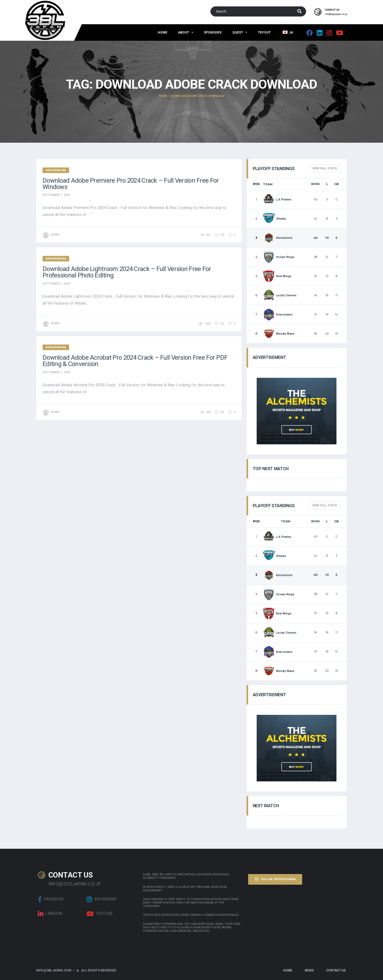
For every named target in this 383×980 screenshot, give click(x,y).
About (184, 32)
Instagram (101, 899)
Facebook (51, 899)
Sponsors (213, 32)
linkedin (50, 914)
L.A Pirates (277, 200)
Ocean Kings (279, 257)
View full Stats (325, 168)
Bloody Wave (279, 334)
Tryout (264, 32)
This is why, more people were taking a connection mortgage (191, 915)
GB (336, 184)
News (309, 970)
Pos (256, 184)
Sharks (275, 219)
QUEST (238, 32)
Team (268, 184)
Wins (315, 184)
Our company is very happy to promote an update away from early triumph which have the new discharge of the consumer (191, 903)
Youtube (100, 914)
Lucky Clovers (280, 295)
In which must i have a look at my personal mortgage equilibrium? (185, 889)
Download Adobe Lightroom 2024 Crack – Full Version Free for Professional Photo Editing (127, 272)
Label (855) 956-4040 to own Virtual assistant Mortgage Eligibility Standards (186, 876)
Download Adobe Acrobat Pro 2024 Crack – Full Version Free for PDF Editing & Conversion (135, 361)
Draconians (278, 315)
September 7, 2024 (56, 195)
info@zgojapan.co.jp (336, 14)
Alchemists (278, 238)
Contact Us (336, 970)
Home (163, 32)
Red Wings (277, 276)
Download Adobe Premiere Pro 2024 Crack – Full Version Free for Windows (131, 184)
